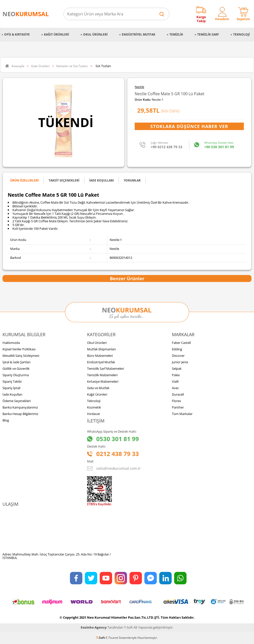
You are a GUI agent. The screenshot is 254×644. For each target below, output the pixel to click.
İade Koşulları (12, 394)
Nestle (139, 87)
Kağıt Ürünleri (56, 34)
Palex (176, 375)
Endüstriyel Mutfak (139, 34)
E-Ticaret (112, 638)
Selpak (177, 368)
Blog (6, 420)
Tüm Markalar (182, 414)
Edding (177, 349)
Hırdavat (94, 414)
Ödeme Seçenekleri (17, 401)
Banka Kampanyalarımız (20, 407)
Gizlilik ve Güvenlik (16, 368)
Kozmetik (94, 407)
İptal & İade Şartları (16, 362)
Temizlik (176, 34)
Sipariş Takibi (12, 381)
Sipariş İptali (11, 388)
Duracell (178, 394)
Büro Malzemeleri (100, 356)
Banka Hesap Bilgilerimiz (20, 414)
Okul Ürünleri (95, 34)
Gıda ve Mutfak (98, 388)
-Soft (101, 638)
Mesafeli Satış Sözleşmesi (21, 356)
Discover (178, 356)
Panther (178, 407)
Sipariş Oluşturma (16, 375)
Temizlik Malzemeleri (102, 375)
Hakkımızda (11, 343)
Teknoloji (241, 34)
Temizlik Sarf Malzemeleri (106, 368)
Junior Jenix (180, 362)
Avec (175, 388)
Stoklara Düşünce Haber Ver (189, 126)
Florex (176, 401)
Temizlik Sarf (208, 34)
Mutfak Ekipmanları (101, 349)
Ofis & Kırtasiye (17, 34)
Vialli (175, 381)
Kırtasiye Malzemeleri (103, 381)
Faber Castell (181, 343)
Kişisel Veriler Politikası (19, 349)
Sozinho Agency (94, 627)
